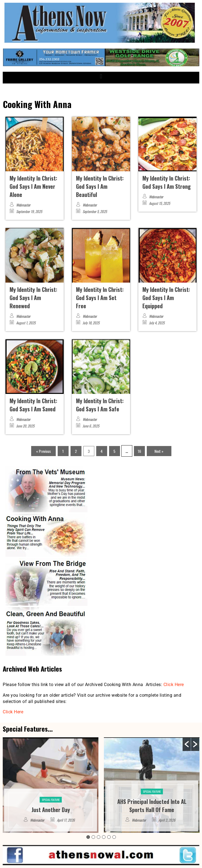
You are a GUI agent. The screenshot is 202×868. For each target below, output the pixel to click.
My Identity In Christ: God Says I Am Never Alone (33, 186)
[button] (101, 76)
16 (139, 451)
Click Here (174, 685)
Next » (159, 451)
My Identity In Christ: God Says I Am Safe (100, 405)
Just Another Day (51, 810)
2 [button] (93, 837)
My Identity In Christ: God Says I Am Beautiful (100, 186)
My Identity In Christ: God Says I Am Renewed (33, 298)
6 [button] (114, 837)
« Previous (43, 451)
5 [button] (109, 837)
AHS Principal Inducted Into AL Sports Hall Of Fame (152, 806)
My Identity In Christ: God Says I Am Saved (33, 405)
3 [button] (99, 837)
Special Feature (51, 800)
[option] (51, 785)
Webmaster (23, 205)
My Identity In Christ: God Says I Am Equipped (166, 298)
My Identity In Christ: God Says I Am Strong (167, 182)
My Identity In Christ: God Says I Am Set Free (100, 298)
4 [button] (104, 837)
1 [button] (88, 837)
